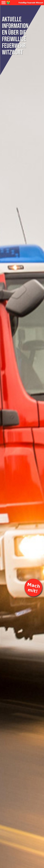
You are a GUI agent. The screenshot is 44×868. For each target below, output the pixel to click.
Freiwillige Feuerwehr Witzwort (31, 3)
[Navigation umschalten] (4, 3)
